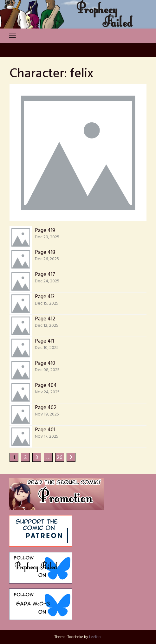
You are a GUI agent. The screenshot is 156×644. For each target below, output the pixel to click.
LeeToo (95, 637)
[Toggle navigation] (12, 36)
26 (60, 458)
